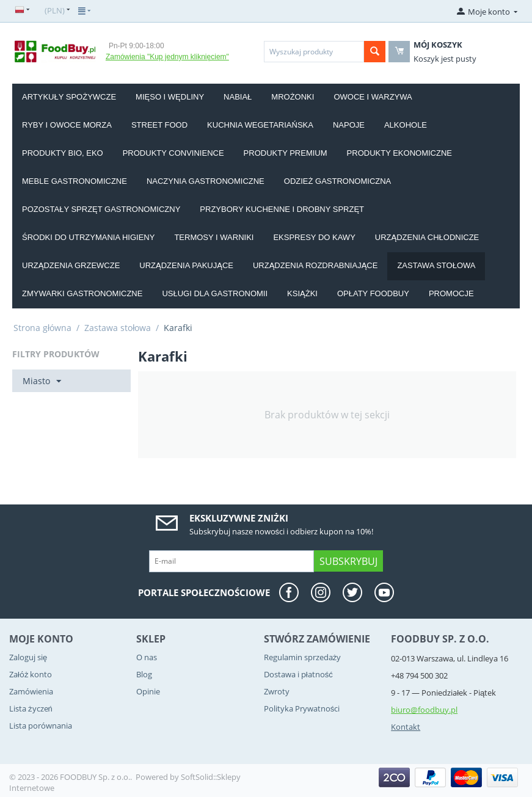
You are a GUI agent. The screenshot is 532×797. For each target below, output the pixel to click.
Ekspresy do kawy (314, 237)
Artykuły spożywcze (69, 97)
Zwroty (277, 691)
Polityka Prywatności (302, 708)
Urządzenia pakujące (186, 265)
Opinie (148, 691)
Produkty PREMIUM (286, 153)
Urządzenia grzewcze (71, 265)
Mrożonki (293, 97)
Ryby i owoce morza (67, 125)
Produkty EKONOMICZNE (399, 153)
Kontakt (406, 727)
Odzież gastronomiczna (338, 181)
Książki (302, 293)
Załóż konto (31, 674)
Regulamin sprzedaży (303, 657)
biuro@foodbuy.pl (424, 710)
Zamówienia (31, 691)
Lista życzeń (31, 708)
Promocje (451, 293)
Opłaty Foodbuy (373, 293)
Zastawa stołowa (436, 265)
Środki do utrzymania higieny (88, 237)
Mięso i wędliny (170, 97)
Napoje (349, 125)
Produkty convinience (173, 153)
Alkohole (406, 125)
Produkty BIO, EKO (63, 153)
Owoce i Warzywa (373, 97)
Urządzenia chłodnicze (427, 237)
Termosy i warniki (214, 237)
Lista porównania (41, 726)
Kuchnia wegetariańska (260, 125)
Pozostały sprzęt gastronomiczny (101, 209)
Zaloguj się (28, 657)
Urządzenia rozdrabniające (315, 265)
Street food (159, 125)
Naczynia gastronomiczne (206, 181)
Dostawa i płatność (298, 674)
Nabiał (238, 97)
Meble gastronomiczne (75, 181)
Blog (144, 674)
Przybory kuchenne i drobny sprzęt (282, 209)
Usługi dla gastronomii (215, 293)
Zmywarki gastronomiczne (82, 293)
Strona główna (42, 328)
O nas (147, 657)
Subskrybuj (348, 561)
